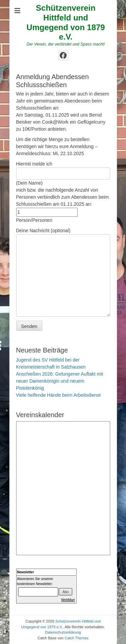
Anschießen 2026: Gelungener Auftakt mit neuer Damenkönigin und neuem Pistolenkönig (60, 381)
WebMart (68, 600)
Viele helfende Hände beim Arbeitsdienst (58, 395)
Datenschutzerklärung (63, 632)
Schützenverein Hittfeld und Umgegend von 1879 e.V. (66, 22)
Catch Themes (76, 638)
